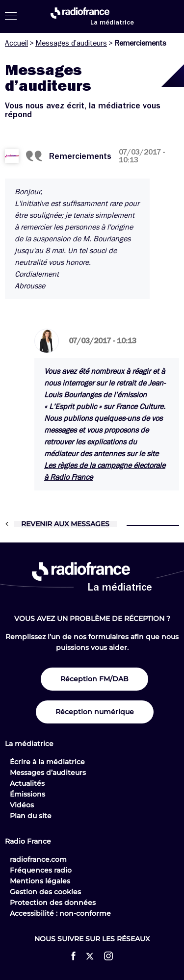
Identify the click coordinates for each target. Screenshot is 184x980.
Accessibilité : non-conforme (60, 913)
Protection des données (53, 903)
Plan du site (31, 816)
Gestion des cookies (45, 892)
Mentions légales (40, 881)
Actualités (27, 783)
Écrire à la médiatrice (47, 762)
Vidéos (22, 805)
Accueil (16, 43)
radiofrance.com (38, 859)
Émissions (27, 794)
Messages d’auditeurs (71, 43)
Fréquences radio (41, 870)
